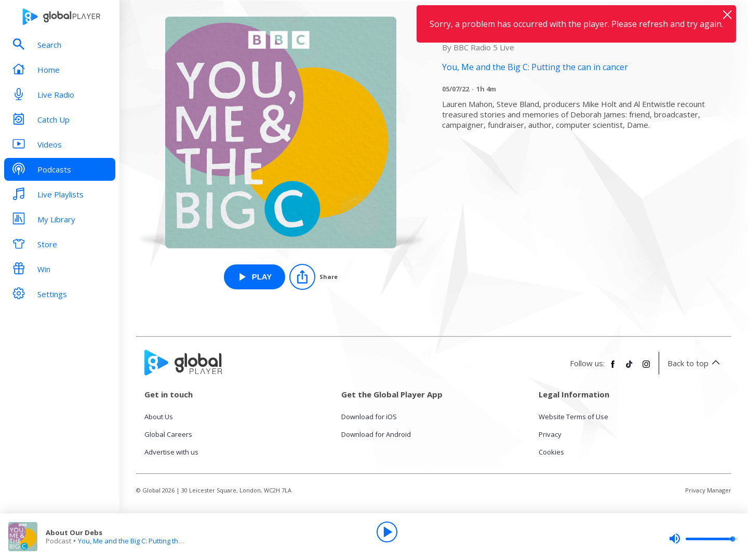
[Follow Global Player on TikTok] (630, 368)
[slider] (703, 539)
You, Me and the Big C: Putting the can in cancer (152, 541)
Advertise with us (171, 452)
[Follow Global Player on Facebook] (613, 368)
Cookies (551, 452)
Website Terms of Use (573, 417)
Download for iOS (369, 417)
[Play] (387, 532)
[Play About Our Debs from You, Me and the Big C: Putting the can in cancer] (255, 277)
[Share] (313, 277)
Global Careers (168, 434)
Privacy (550, 434)
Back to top (695, 363)
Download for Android (376, 434)
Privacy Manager (708, 490)
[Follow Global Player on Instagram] (646, 368)
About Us (159, 417)
